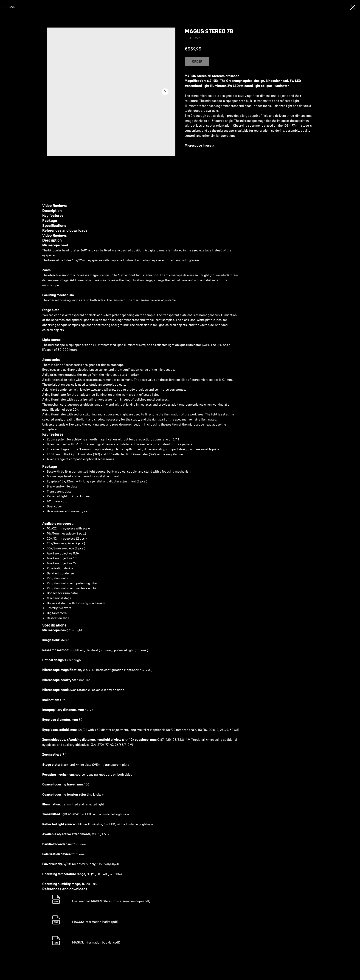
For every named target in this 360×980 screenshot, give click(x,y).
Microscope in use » (199, 145)
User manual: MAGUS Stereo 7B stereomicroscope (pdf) (111, 901)
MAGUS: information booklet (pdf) (96, 942)
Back (12, 7)
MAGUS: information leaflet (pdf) (95, 922)
